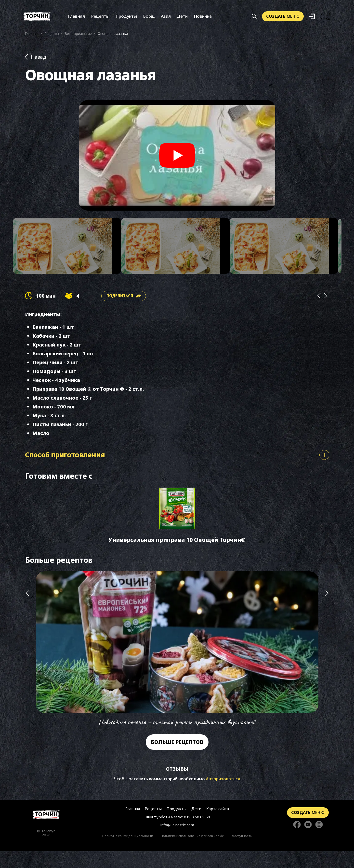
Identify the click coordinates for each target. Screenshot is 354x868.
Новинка (203, 19)
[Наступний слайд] (327, 666)
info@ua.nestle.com (177, 841)
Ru (328, 21)
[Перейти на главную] (37, 19)
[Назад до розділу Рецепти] (177, 62)
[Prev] (319, 307)
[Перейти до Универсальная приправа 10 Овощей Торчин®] (177, 529)
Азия (166, 19)
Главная (76, 19)
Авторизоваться (223, 795)
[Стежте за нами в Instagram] (319, 840)
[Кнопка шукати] (254, 19)
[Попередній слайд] (27, 666)
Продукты (126, 19)
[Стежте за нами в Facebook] (297, 840)
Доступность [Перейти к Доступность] (242, 853)
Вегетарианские (78, 36)
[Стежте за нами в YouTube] (308, 840)
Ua (328, 17)
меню (283, 19)
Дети (182, 19)
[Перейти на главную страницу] (46, 831)
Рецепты (100, 19)
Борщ (149, 19)
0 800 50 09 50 (197, 834)
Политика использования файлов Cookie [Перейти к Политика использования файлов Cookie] (192, 853)
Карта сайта (216, 825)
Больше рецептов (177, 759)
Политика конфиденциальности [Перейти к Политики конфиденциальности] (128, 853)
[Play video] (177, 160)
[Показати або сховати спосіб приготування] (324, 466)
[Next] (326, 307)
